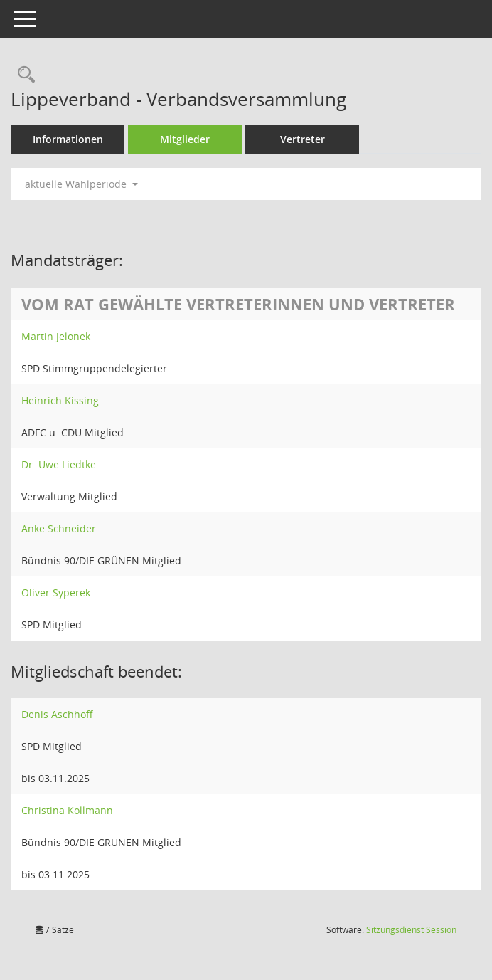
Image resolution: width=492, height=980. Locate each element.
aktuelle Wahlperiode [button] (81, 184)
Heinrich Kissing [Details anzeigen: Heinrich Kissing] (60, 400)
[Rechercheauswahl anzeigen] (23, 75)
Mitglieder (185, 139)
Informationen (68, 139)
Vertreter (303, 139)
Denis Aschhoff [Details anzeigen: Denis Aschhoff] (57, 714)
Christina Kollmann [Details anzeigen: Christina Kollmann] (67, 810)
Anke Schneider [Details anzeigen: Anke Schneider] (59, 528)
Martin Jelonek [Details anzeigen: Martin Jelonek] (56, 336)
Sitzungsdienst (411, 930)
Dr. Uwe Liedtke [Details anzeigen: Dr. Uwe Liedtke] (59, 464)
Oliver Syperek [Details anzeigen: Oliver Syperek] (56, 592)
